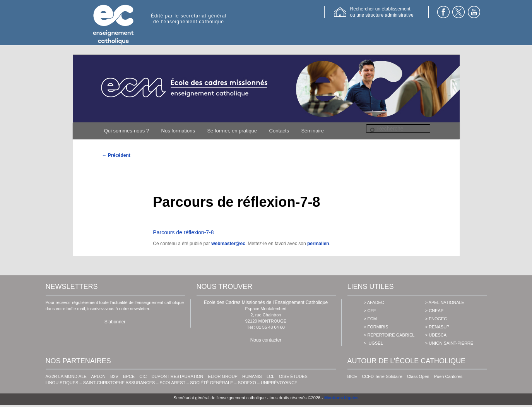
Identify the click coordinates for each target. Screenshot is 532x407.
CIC (143, 376)
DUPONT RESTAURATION (177, 376)
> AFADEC (374, 302)
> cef (370, 311)
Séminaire (312, 131)
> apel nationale (445, 302)
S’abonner (115, 322)
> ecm (370, 319)
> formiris (376, 327)
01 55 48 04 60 (271, 327)
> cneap (434, 311)
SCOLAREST (173, 383)
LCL (270, 376)
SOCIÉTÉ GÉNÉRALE (211, 383)
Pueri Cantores (448, 376)
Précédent (116, 155)
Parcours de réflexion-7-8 (183, 232)
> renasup (437, 327)
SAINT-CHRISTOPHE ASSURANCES (119, 383)
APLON (98, 376)
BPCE (129, 376)
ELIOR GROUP (223, 376)
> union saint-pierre (449, 343)
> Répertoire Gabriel (389, 335)
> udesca (436, 335)
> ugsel (373, 343)
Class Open (418, 376)
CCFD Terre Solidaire (382, 376)
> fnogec (436, 319)
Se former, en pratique (232, 131)
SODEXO (247, 383)
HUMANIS (252, 376)
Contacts (279, 131)
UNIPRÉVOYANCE (279, 383)
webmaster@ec (228, 244)
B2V (114, 376)
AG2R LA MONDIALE (66, 376)
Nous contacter (266, 340)
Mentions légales (341, 398)
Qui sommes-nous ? (127, 131)
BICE (352, 376)
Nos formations (178, 131)
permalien (318, 244)
